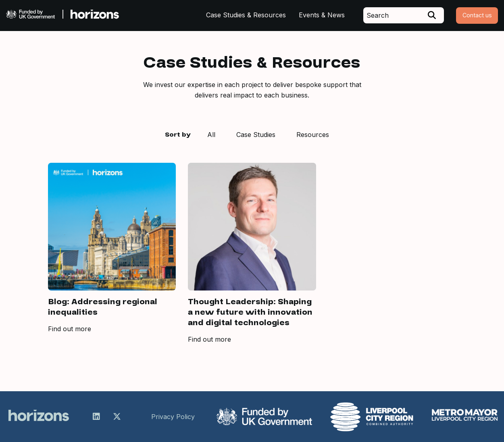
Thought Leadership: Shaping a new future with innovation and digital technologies (250, 312)
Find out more (70, 329)
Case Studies (256, 135)
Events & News (322, 15)
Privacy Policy (173, 417)
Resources (313, 135)
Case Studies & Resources (246, 15)
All (211, 135)
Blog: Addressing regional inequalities (103, 307)
